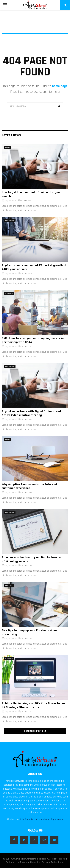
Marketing (9, 294)
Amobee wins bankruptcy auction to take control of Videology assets (35, 559)
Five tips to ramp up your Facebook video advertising (29, 632)
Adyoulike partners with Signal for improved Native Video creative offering (31, 413)
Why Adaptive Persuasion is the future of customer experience (30, 486)
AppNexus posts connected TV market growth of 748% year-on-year (34, 267)
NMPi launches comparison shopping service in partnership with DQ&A (33, 340)
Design (7, 147)
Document (9, 586)
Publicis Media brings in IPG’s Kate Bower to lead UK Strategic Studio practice (34, 705)
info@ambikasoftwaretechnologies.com (42, 819)
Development (10, 221)
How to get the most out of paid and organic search (32, 194)
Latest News (11, 135)
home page (60, 86)
